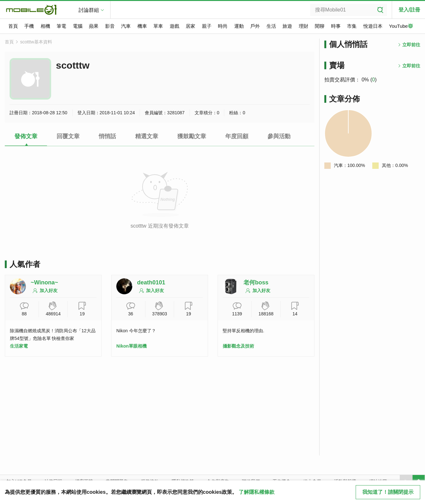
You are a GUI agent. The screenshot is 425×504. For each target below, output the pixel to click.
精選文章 (147, 136)
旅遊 (287, 26)
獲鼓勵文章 (192, 136)
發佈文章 (26, 136)
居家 (190, 26)
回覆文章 (68, 136)
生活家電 (19, 346)
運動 (239, 26)
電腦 (78, 26)
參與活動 (279, 136)
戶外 (255, 26)
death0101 (151, 282)
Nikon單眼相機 (131, 346)
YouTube (401, 26)
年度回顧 (237, 136)
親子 (207, 26)
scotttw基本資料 (36, 42)
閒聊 (320, 26)
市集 (352, 26)
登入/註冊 (409, 10)
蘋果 (94, 26)
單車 (158, 26)
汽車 (126, 26)
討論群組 (89, 10)
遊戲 (174, 26)
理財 (304, 26)
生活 (271, 26)
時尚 (223, 26)
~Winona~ (44, 282)
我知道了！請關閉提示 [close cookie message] (388, 492)
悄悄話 (107, 136)
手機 (29, 26)
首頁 (13, 26)
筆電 (61, 26)
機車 (142, 26)
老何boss (256, 282)
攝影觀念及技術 (238, 346)
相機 (45, 26)
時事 (336, 26)
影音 (110, 26)
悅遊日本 (373, 26)
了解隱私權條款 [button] (257, 492)
